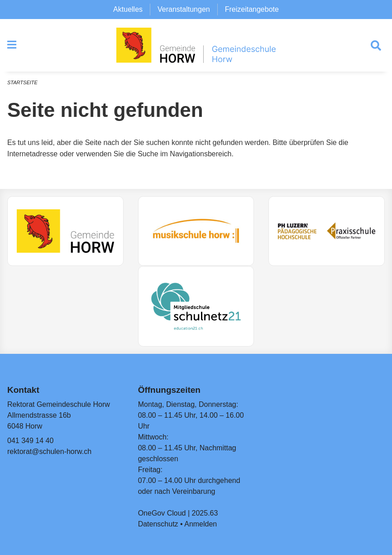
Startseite (22, 82)
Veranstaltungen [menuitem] (184, 9)
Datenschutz (158, 524)
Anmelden (201, 524)
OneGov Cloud (162, 513)
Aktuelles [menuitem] (128, 9)
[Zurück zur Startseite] (196, 45)
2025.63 (205, 513)
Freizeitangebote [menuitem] (252, 9)
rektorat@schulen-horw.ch (49, 451)
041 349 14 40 (30, 441)
